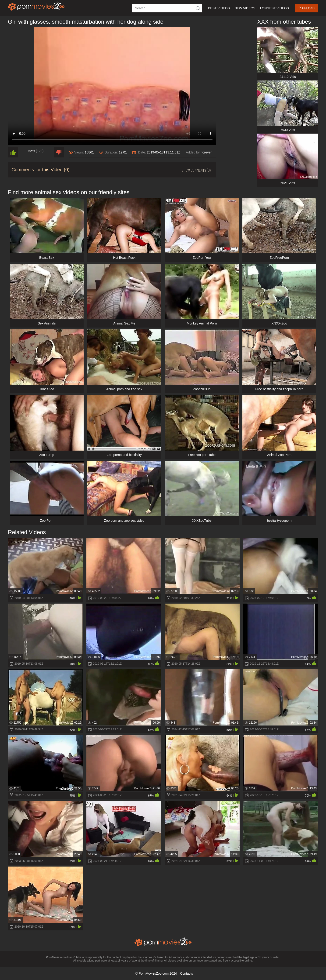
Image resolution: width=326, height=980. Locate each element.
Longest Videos (275, 8)
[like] (13, 152)
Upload (306, 8)
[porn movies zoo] (37, 6)
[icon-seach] (198, 8)
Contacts (186, 973)
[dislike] (59, 152)
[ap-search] (167, 8)
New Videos (245, 8)
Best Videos (219, 8)
